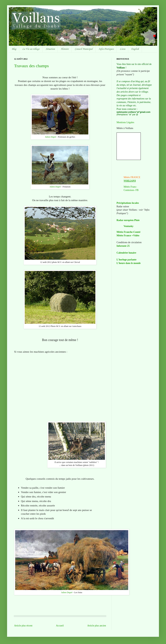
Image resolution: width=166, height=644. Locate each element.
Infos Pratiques (106, 49)
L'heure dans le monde (129, 263)
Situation (50, 49)
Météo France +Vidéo (128, 236)
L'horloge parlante (126, 260)
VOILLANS (130, 181)
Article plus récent (23, 626)
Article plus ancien (97, 626)
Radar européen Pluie (128, 220)
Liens (122, 49)
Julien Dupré (51, 137)
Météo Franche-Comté (128, 232)
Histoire (65, 49)
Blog (14, 49)
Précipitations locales (128, 203)
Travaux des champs (31, 66)
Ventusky (129, 226)
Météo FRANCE (132, 177)
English (135, 49)
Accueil (60, 626)
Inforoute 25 (123, 246)
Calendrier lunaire (126, 253)
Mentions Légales (125, 122)
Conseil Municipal (84, 49)
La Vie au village (31, 49)
